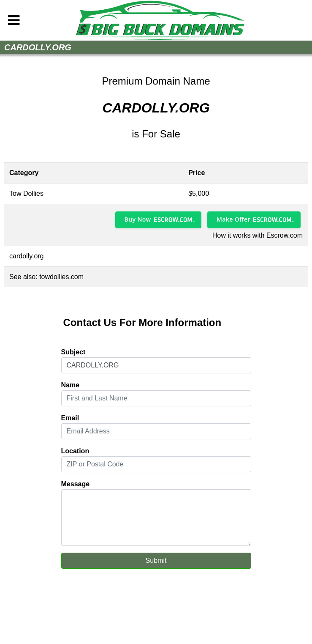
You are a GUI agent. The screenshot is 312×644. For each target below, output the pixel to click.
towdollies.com (61, 277)
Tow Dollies (26, 193)
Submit (156, 560)
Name (71, 385)
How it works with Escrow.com (258, 235)
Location (75, 451)
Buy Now (138, 219)
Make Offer (233, 219)
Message (76, 484)
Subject (73, 352)
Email (70, 418)
